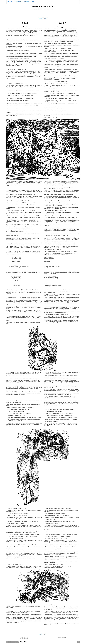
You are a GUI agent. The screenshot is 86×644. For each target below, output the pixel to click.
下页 (46, 18)
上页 (40, 18)
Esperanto (18, 1)
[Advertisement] (43, 13)
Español (27, 1)
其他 (34, 1)
